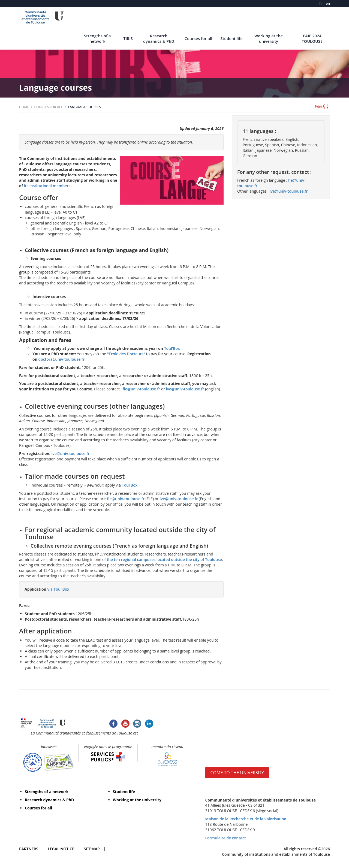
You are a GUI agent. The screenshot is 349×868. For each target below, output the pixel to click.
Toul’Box (130, 485)
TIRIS (128, 39)
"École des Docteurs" (126, 354)
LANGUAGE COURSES (84, 107)
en (328, 3)
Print (322, 106)
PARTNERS (29, 849)
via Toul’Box (58, 589)
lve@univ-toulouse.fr (185, 389)
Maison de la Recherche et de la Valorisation (246, 819)
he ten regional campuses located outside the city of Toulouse (165, 559)
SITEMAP (92, 849)
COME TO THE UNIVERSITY (237, 773)
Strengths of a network (97, 39)
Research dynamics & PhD (159, 39)
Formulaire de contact (225, 838)
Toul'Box (173, 348)
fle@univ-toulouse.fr (141, 389)
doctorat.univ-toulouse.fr (62, 359)
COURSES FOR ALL (49, 107)
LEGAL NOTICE (61, 849)
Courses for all (198, 39)
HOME (24, 107)
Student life (231, 39)
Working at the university (269, 39)
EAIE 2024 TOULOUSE (312, 39)
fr (321, 3)
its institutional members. (48, 186)
